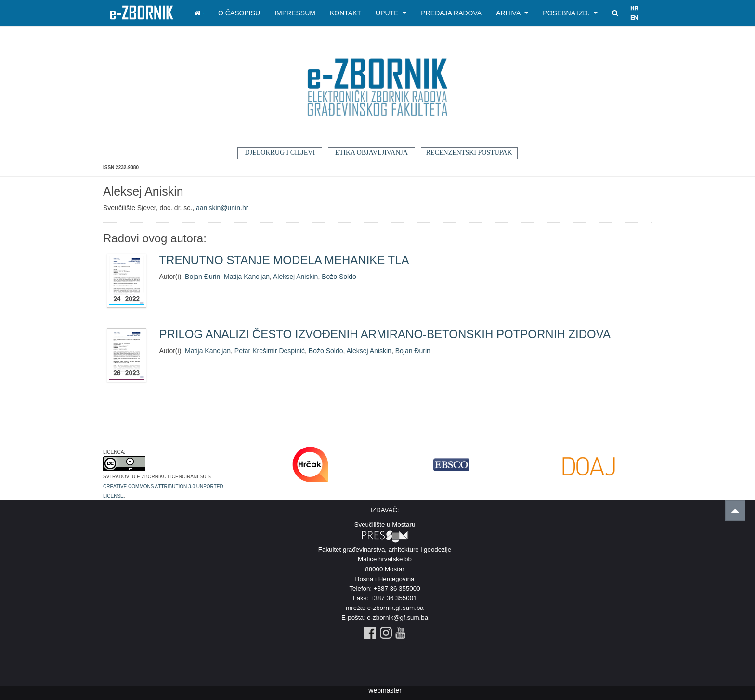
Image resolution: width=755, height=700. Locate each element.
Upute (391, 13)
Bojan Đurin (202, 277)
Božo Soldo (339, 277)
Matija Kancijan (247, 277)
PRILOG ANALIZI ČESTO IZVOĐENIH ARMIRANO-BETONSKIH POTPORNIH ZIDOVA (385, 334)
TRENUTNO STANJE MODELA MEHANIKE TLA (284, 260)
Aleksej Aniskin (295, 277)
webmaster (385, 690)
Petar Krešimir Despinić (270, 351)
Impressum (295, 13)
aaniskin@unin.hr (222, 208)
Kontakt (345, 13)
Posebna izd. (570, 13)
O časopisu (239, 13)
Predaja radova (451, 13)
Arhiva (512, 13)
